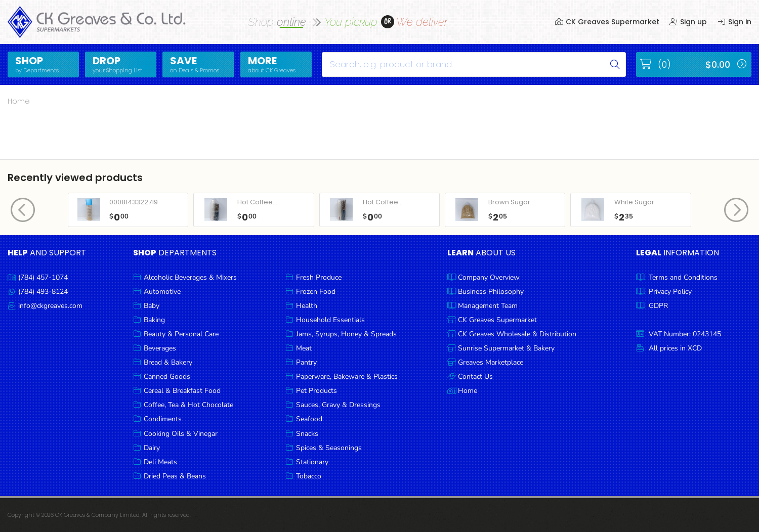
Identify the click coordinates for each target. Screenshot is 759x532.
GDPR (658, 306)
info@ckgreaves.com (50, 306)
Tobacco (309, 476)
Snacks (307, 434)
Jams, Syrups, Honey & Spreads (346, 334)
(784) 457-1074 (43, 277)
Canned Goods (167, 376)
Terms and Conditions (683, 277)
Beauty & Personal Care (181, 334)
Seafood (309, 419)
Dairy (152, 448)
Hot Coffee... (257, 202)
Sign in (734, 22)
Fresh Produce (319, 277)
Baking (154, 320)
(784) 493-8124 (43, 292)
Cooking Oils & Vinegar (181, 434)
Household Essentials (330, 320)
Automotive (162, 292)
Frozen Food (316, 292)
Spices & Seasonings (329, 448)
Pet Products (317, 391)
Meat (304, 348)
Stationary (312, 462)
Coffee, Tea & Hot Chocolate (188, 405)
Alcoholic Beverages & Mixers (190, 277)
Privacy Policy (670, 292)
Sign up (688, 22)
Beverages (160, 348)
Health (307, 306)
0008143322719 (134, 202)
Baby (152, 306)
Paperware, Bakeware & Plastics (347, 376)
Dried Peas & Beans (175, 476)
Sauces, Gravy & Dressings (338, 405)
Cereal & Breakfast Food (182, 391)
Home (19, 101)
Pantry (306, 362)
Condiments (163, 419)
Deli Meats (160, 462)
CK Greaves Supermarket (607, 22)
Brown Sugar (509, 202)
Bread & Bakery (168, 362)
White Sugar (634, 202)
